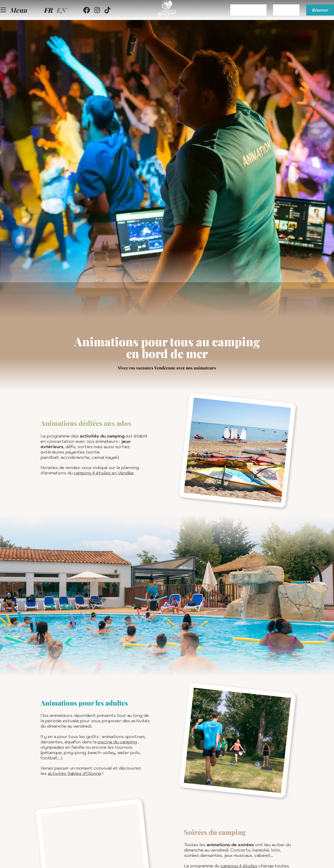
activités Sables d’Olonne (74, 773)
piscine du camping (117, 742)
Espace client (228, 15)
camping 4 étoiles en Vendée (104, 473)
